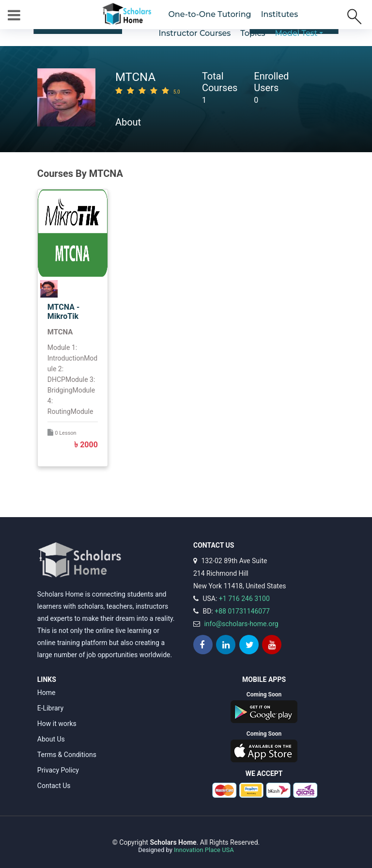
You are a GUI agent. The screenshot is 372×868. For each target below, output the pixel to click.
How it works (57, 724)
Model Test (296, 33)
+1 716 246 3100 (244, 599)
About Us (51, 739)
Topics (253, 33)
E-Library (50, 708)
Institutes (280, 14)
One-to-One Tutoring (209, 14)
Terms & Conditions (67, 755)
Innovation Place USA (204, 850)
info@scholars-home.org (241, 624)
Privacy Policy (58, 770)
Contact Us (54, 786)
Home (46, 693)
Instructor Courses (194, 33)
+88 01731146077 (242, 611)
